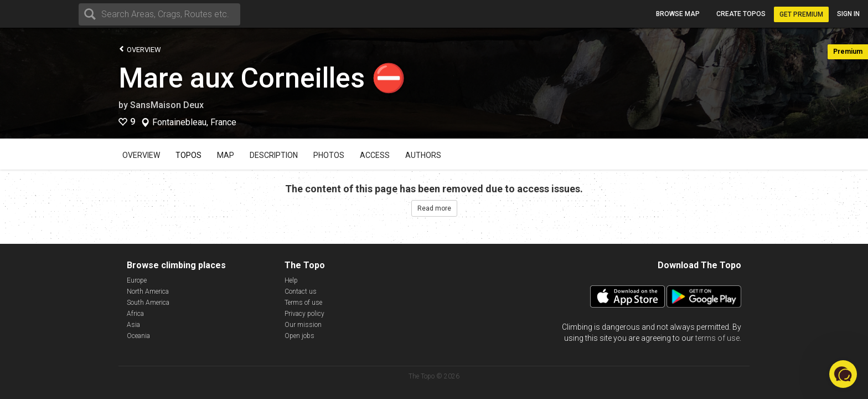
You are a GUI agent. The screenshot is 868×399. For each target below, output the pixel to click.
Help (291, 280)
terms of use (717, 338)
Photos (329, 155)
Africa (135, 314)
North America (148, 291)
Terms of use (303, 303)
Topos (188, 155)
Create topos (741, 14)
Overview (140, 49)
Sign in (848, 14)
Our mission (303, 325)
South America (148, 303)
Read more (434, 208)
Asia (133, 325)
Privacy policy (304, 314)
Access (375, 155)
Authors (423, 155)
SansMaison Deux (167, 105)
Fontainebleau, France (194, 122)
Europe (137, 280)
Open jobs (299, 336)
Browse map (678, 14)
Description (274, 155)
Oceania (138, 336)
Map (226, 155)
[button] (843, 374)
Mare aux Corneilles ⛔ (262, 78)
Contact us (301, 291)
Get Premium (801, 14)
